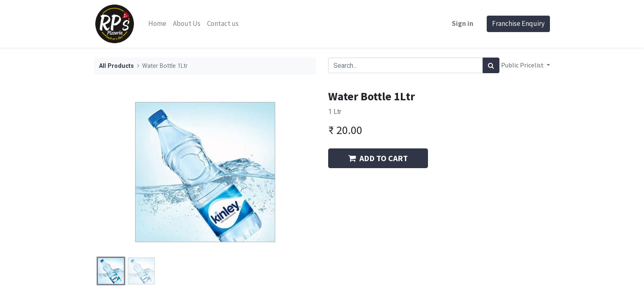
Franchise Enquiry (518, 23)
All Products (116, 66)
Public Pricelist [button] (523, 65)
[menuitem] (157, 24)
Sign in (463, 23)
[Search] (491, 65)
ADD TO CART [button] (378, 158)
